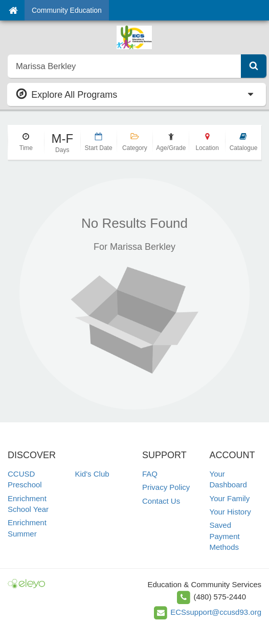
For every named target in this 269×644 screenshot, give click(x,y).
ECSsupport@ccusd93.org (216, 612)
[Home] (13, 10)
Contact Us (161, 501)
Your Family (230, 498)
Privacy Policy (166, 487)
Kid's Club (92, 474)
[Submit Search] (254, 66)
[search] (125, 66)
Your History (230, 512)
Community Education (67, 10)
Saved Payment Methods (225, 536)
